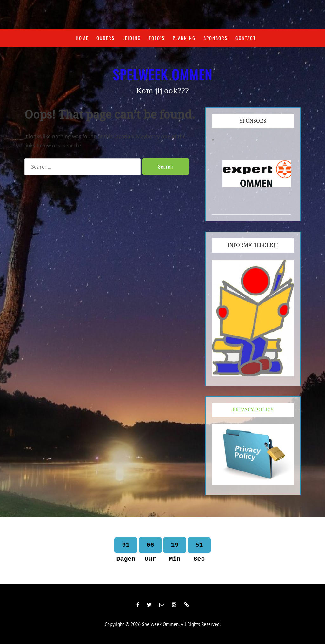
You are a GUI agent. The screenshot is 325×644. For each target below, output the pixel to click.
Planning (184, 38)
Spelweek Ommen (162, 74)
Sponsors (216, 38)
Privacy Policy (253, 410)
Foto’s (157, 38)
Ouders (106, 38)
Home (82, 38)
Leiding (132, 38)
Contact (246, 38)
